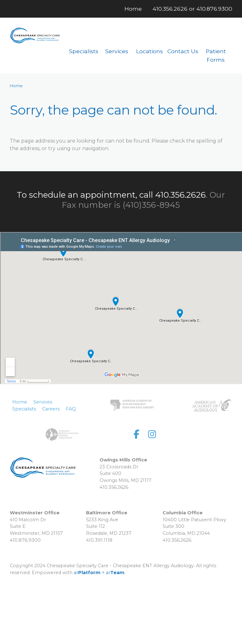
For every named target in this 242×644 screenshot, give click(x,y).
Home (16, 86)
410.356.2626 (170, 9)
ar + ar (99, 573)
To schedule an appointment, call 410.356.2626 (111, 195)
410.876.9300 (214, 9)
